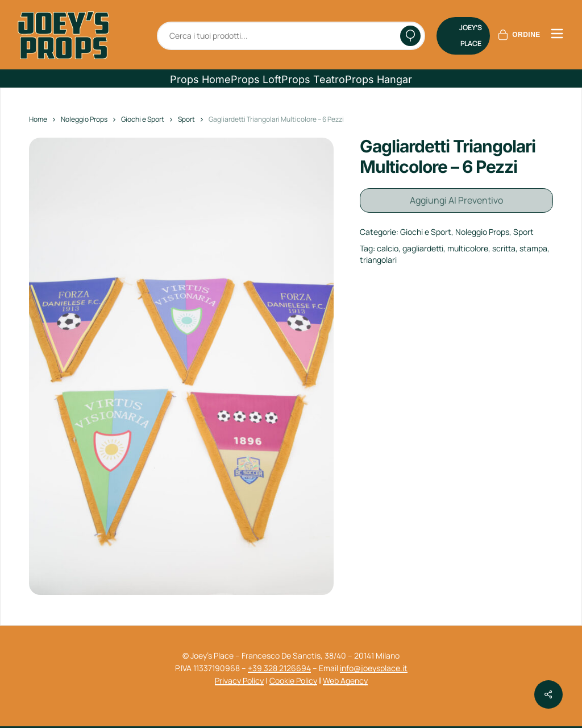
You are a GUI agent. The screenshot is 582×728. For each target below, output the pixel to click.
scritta (504, 246)
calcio (388, 246)
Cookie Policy (293, 681)
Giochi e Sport (143, 119)
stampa (533, 246)
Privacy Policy (239, 681)
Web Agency (345, 681)
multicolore (468, 246)
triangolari (378, 257)
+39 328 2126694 (279, 668)
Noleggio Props (84, 119)
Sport (186, 119)
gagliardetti (423, 246)
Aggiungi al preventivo (456, 199)
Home (38, 119)
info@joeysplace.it (374, 668)
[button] (200, 80)
